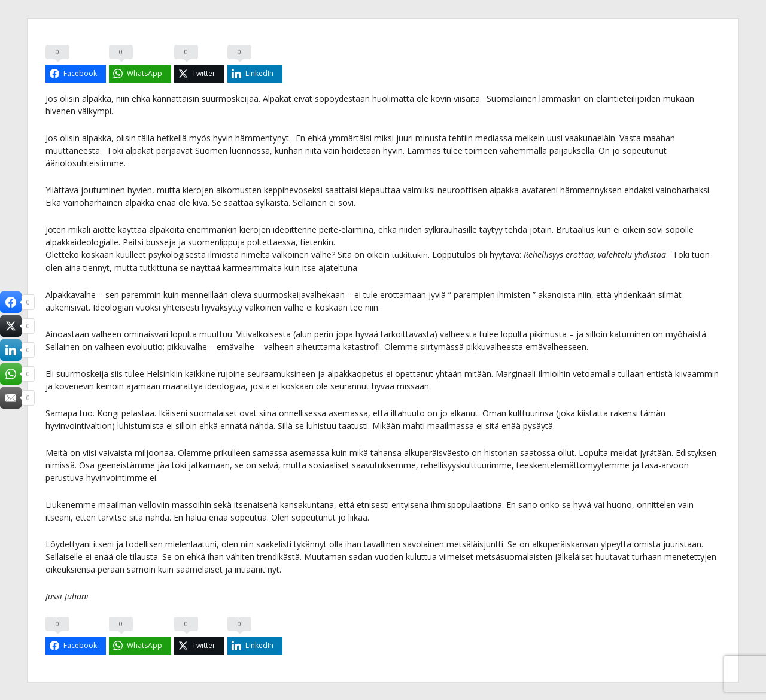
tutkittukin (411, 255)
